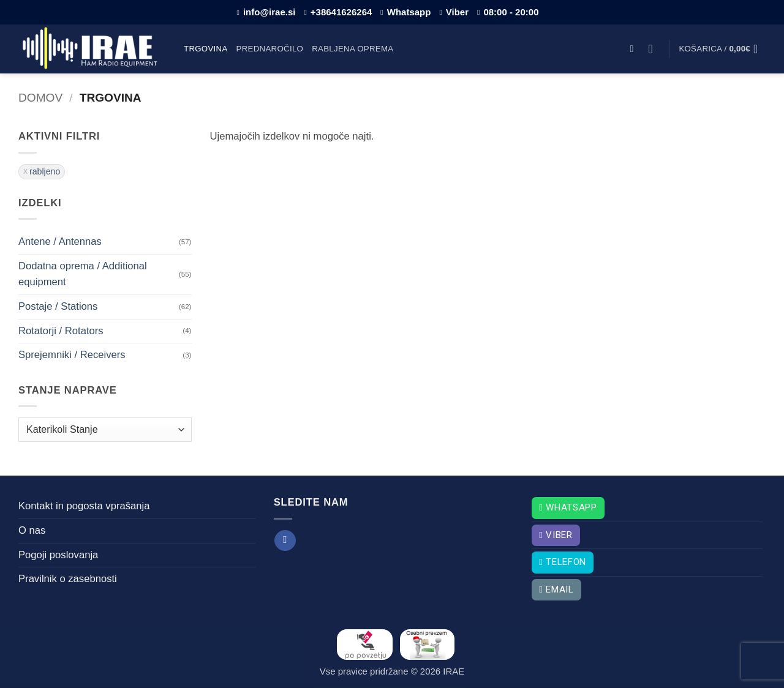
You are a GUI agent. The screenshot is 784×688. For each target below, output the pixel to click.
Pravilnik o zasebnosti (68, 579)
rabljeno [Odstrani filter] (45, 171)
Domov (40, 98)
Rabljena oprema (352, 49)
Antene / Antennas (60, 241)
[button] (635, 49)
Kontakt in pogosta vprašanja (84, 506)
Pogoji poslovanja (58, 555)
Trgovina (206, 49)
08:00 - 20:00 (508, 12)
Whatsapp (405, 12)
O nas (32, 530)
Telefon (563, 562)
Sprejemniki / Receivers (72, 355)
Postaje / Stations (58, 306)
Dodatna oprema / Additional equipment (83, 274)
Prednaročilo (270, 49)
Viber (454, 12)
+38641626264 (338, 12)
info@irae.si (266, 12)
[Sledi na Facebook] (285, 541)
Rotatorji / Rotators (61, 331)
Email (556, 589)
